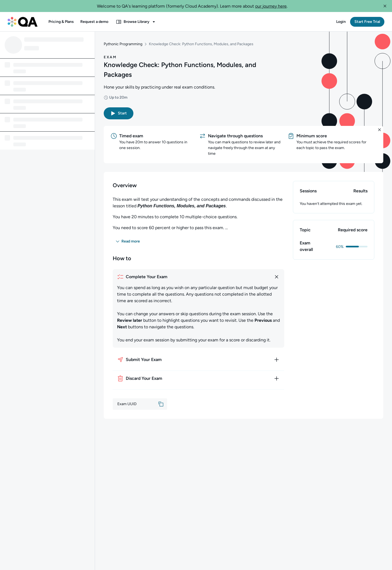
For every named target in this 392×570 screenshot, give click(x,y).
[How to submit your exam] (198, 360)
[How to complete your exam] (198, 277)
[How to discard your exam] (198, 378)
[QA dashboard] (23, 22)
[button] (385, 6)
